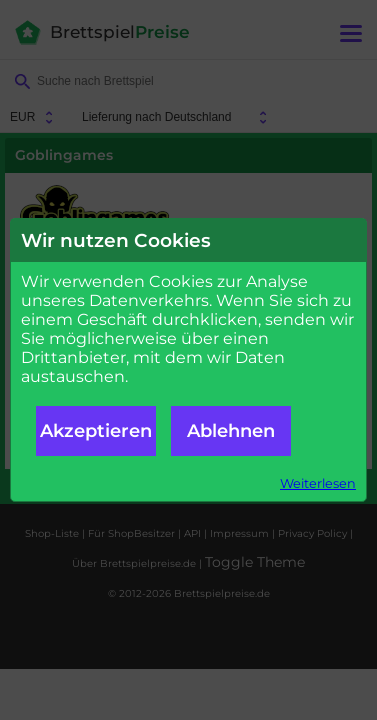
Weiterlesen (318, 483)
